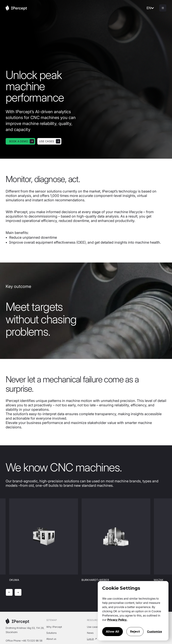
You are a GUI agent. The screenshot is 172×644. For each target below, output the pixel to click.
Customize (154, 631)
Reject (135, 632)
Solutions (51, 633)
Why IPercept (54, 627)
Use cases (93, 627)
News (90, 633)
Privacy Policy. (117, 620)
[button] (153, 8)
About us (51, 639)
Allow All (113, 632)
